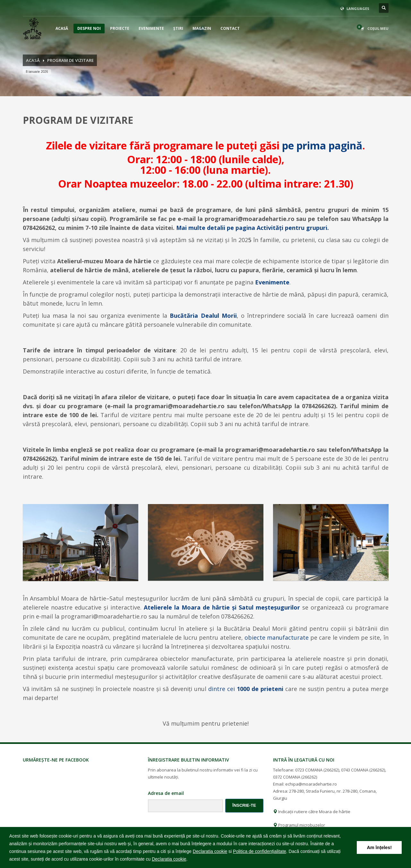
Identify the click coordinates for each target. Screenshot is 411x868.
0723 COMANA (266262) (317, 770)
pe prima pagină (322, 145)
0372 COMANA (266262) (295, 777)
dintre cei (246, 689)
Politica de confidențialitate (260, 851)
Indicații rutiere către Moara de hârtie (312, 812)
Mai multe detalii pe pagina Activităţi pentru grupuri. (253, 228)
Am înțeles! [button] (379, 847)
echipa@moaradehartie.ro (311, 784)
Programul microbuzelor (299, 825)
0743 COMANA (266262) (363, 770)
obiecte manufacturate (277, 637)
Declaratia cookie (210, 851)
